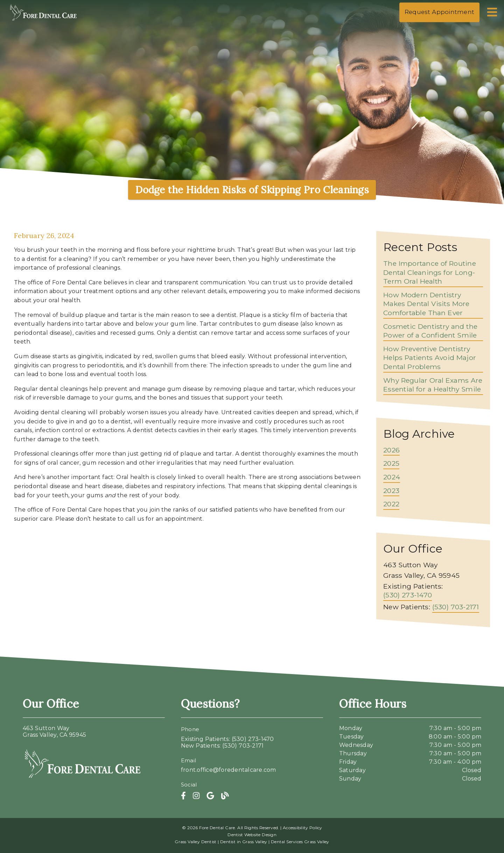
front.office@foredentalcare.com (229, 770)
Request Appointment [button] (439, 12)
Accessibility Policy (303, 828)
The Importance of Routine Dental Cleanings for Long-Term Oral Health (430, 272)
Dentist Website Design (252, 835)
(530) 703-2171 (456, 607)
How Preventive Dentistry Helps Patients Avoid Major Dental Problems (430, 358)
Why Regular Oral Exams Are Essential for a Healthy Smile (433, 385)
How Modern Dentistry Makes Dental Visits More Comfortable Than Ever (426, 304)
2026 (391, 450)
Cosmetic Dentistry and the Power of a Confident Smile (430, 331)
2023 (391, 491)
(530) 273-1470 (408, 595)
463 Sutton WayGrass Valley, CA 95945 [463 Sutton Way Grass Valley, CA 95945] (54, 731)
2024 (392, 477)
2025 (391, 463)
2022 (391, 504)
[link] (43, 21)
